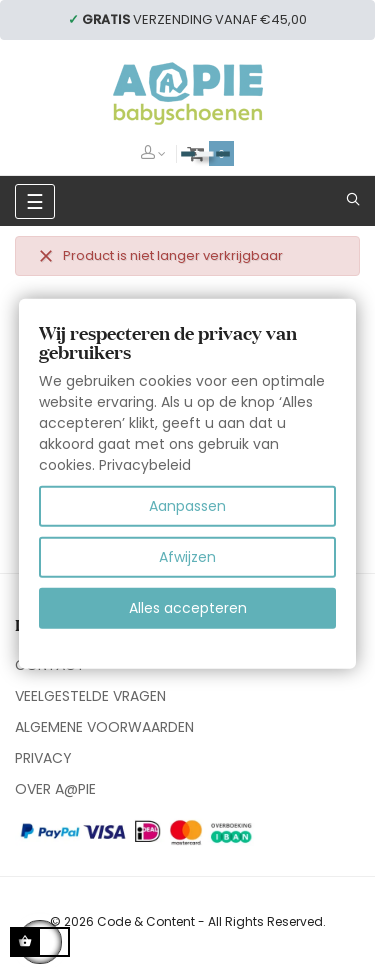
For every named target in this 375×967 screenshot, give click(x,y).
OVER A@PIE (55, 789)
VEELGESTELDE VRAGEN (90, 696)
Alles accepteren (188, 608)
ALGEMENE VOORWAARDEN (104, 727)
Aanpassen (187, 506)
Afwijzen (187, 557)
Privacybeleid (145, 465)
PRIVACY (43, 758)
